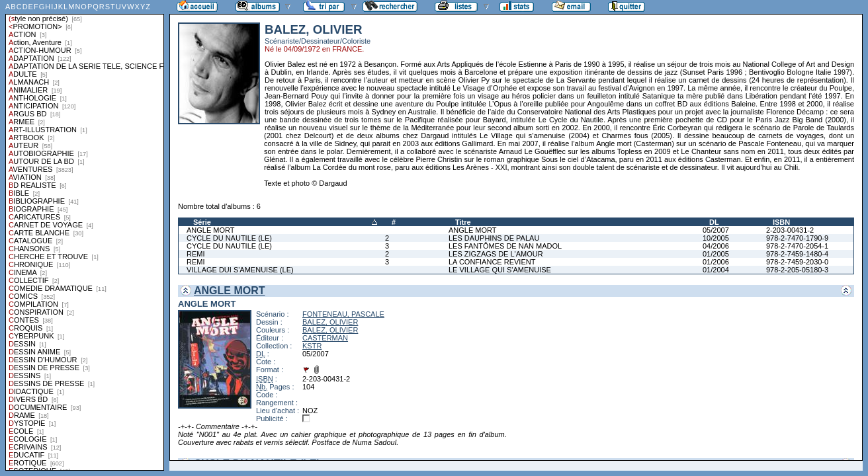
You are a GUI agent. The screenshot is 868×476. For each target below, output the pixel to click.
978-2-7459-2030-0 (797, 262)
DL (714, 222)
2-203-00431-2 (790, 230)
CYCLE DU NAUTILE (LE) (229, 238)
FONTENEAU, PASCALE (343, 314)
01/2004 (716, 270)
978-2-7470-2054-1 (797, 246)
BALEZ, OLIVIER (330, 322)
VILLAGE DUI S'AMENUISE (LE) (240, 270)
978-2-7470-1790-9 (797, 238)
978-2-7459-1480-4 (797, 254)
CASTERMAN (325, 338)
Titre (463, 222)
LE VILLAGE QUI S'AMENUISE (500, 270)
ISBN (781, 222)
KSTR (312, 346)
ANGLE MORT (211, 230)
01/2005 (716, 254)
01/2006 (716, 262)
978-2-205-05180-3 (797, 270)
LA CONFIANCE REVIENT (492, 262)
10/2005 (716, 238)
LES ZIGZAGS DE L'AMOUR (496, 254)
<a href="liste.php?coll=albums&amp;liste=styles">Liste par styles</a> (85, 235)
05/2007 (716, 230)
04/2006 (716, 246)
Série (202, 222)
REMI (196, 254)
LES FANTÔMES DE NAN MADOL (505, 246)
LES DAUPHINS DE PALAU (494, 238)
